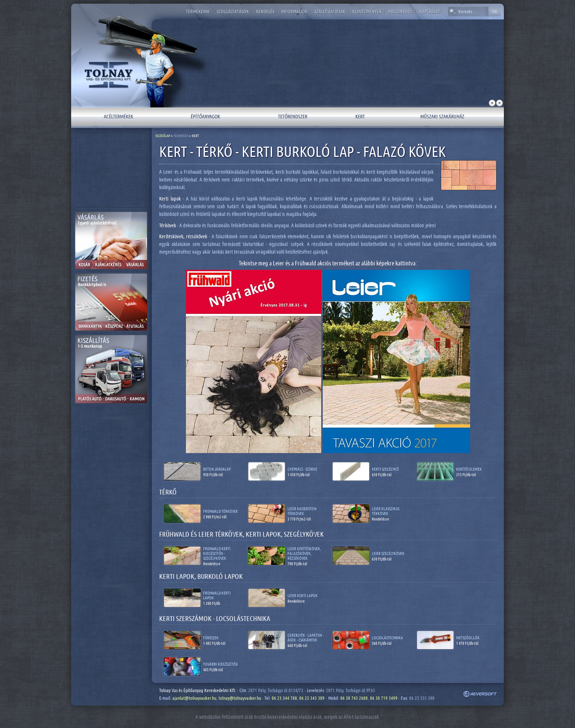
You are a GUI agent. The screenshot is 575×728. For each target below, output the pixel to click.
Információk (294, 11)
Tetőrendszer (293, 116)
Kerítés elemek (469, 469)
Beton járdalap (217, 469)
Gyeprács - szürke (302, 469)
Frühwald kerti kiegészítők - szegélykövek (217, 553)
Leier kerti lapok (303, 595)
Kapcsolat (430, 11)
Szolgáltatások (233, 11)
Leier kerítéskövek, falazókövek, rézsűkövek (304, 553)
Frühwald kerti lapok (217, 595)
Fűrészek (211, 638)
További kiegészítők (221, 664)
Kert (360, 116)
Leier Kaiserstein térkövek (302, 511)
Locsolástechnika (387, 638)
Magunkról (401, 11)
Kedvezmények (367, 11)
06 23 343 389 (312, 698)
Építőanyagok (205, 116)
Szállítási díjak (330, 11)
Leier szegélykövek (388, 553)
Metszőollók (468, 638)
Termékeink (198, 11)
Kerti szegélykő (385, 469)
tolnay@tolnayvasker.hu (240, 698)
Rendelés (265, 11)
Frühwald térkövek (221, 511)
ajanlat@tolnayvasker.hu (194, 698)
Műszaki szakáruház (442, 116)
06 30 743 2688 (354, 698)
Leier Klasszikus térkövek (386, 511)
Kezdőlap (163, 136)
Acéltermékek (118, 116)
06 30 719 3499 (384, 698)
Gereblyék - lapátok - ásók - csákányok (306, 637)
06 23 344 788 (284, 698)
